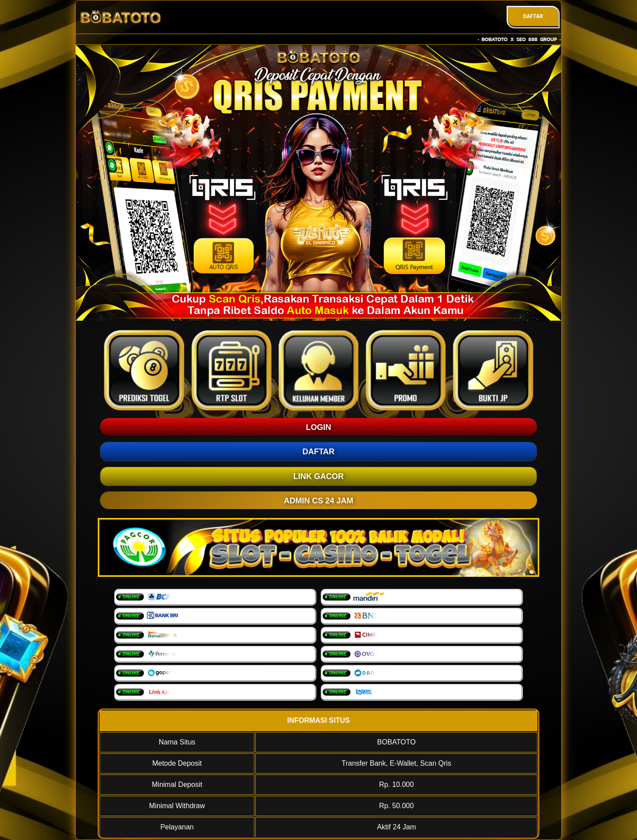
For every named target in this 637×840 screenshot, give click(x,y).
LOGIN (319, 427)
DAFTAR (533, 16)
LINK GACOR (318, 476)
